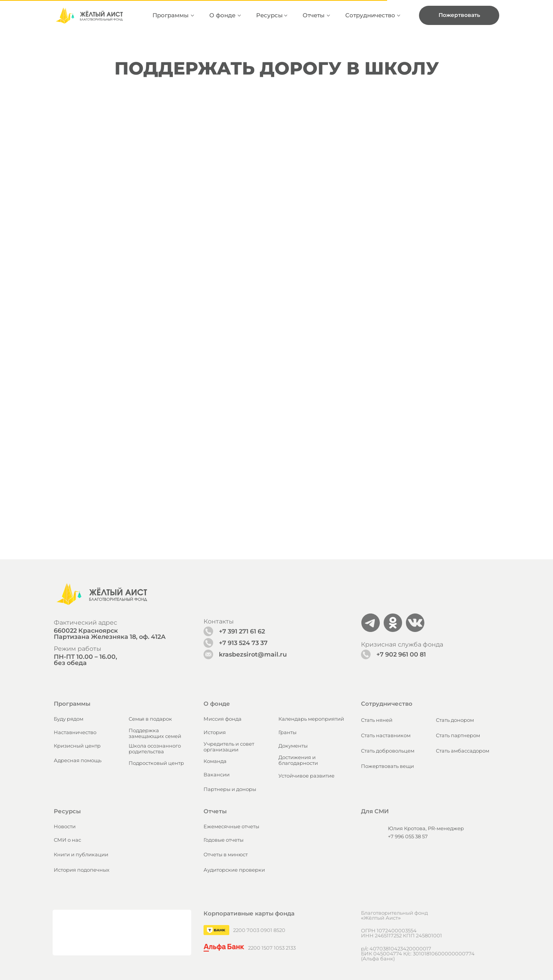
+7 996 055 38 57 (408, 694)
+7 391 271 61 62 (242, 489)
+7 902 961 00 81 (401, 512)
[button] (459, 15)
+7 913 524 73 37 (243, 500)
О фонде (222, 15)
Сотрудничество (370, 15)
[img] (89, 16)
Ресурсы (269, 15)
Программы (171, 15)
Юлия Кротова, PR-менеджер (426, 686)
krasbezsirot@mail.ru (253, 512)
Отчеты (314, 15)
